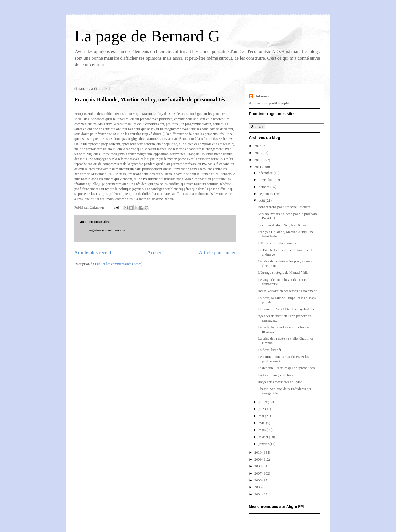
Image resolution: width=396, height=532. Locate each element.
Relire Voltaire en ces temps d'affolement (287, 291)
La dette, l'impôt (269, 350)
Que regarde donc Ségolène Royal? (283, 225)
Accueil (155, 253)
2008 (258, 466)
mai (262, 416)
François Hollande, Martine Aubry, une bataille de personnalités (150, 99)
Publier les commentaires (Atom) (119, 264)
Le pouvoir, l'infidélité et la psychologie (286, 309)
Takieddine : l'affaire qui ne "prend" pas (286, 368)
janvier (264, 444)
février (264, 437)
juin (262, 409)
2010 (258, 452)
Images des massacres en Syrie (280, 382)
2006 (258, 480)
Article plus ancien (218, 253)
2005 (258, 487)
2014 (258, 146)
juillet (263, 402)
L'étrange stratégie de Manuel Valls (283, 272)
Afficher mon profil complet (269, 103)
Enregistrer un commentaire (105, 230)
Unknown (262, 96)
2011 (258, 167)
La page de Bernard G (147, 36)
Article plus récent (93, 253)
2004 (258, 494)
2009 (258, 459)
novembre (266, 180)
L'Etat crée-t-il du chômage (277, 243)
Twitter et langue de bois (275, 375)
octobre (265, 187)
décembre (266, 173)
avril (262, 423)
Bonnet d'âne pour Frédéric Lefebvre (284, 207)
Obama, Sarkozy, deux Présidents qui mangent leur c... (284, 391)
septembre (267, 194)
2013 (258, 153)
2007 (258, 473)
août (262, 200)
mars (263, 430)
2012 (258, 160)
